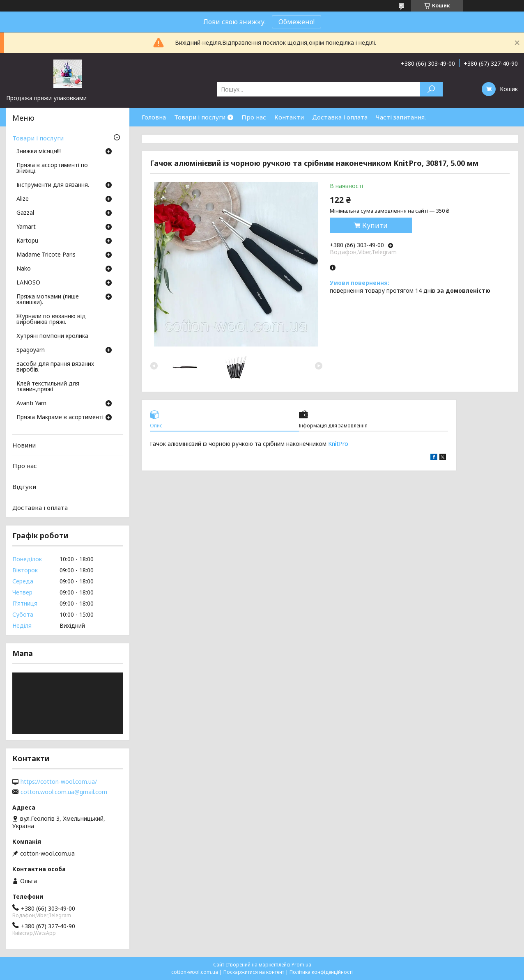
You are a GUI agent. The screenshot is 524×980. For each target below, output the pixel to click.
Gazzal (25, 213)
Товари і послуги (200, 117)
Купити (375, 225)
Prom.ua (301, 965)
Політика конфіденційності (321, 972)
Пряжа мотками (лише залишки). (48, 300)
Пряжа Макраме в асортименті (60, 418)
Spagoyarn (31, 350)
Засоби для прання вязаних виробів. (55, 367)
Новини (24, 445)
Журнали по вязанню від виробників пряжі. (51, 319)
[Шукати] (431, 89)
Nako (24, 269)
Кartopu (27, 241)
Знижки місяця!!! (39, 151)
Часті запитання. (401, 117)
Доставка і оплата (340, 117)
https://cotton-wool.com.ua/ (59, 782)
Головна (154, 117)
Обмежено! (296, 22)
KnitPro (338, 444)
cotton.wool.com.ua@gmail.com (64, 792)
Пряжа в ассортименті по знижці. (52, 168)
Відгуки (24, 487)
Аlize (23, 199)
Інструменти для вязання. (53, 185)
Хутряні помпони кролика (52, 336)
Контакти (289, 117)
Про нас (254, 117)
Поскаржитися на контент (254, 972)
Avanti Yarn (31, 404)
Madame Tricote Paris (46, 255)
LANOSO (28, 283)
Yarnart (26, 227)
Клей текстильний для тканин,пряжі (48, 387)
